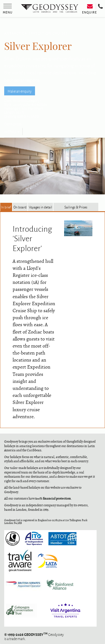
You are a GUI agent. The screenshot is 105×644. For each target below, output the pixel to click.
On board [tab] (20, 207)
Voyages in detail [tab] (40, 207)
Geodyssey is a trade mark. (34, 636)
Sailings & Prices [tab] (76, 207)
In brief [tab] (6, 207)
